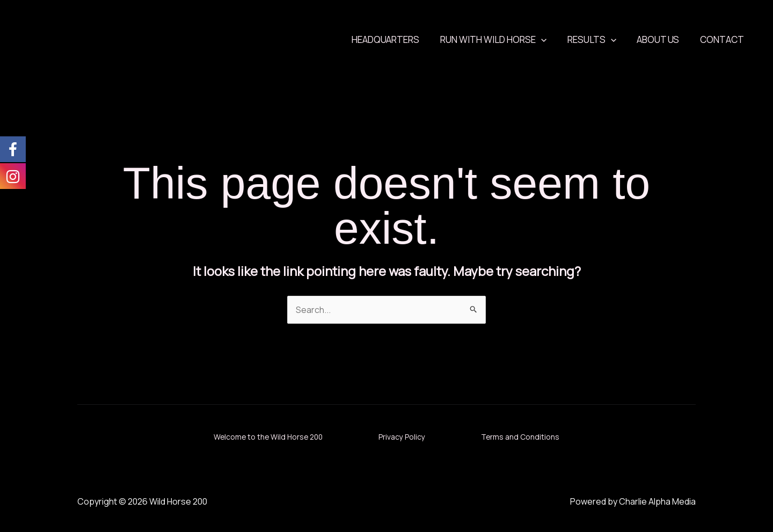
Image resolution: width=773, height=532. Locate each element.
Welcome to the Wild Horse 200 (260, 436)
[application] (550, 40)
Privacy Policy (404, 436)
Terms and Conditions (531, 436)
